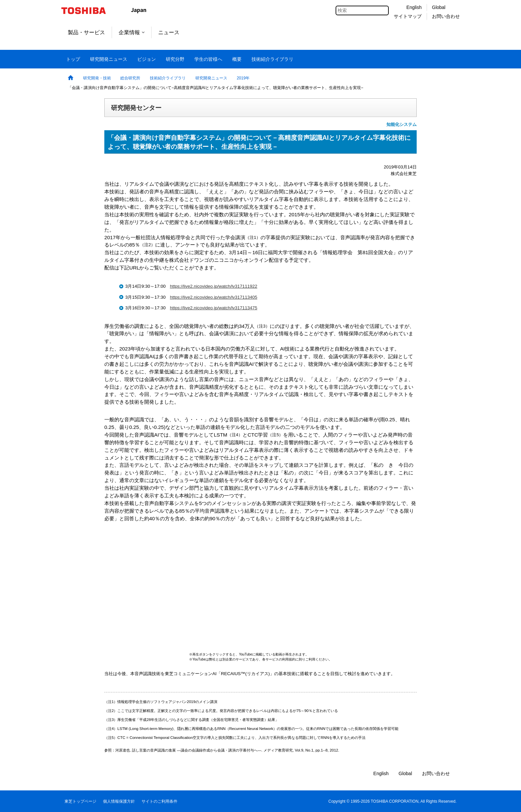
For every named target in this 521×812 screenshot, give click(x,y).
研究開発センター (136, 108)
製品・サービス (86, 32)
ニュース (169, 32)
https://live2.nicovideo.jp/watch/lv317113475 (213, 308)
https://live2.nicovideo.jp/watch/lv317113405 (213, 297)
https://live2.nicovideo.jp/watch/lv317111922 (213, 286)
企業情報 (132, 32)
